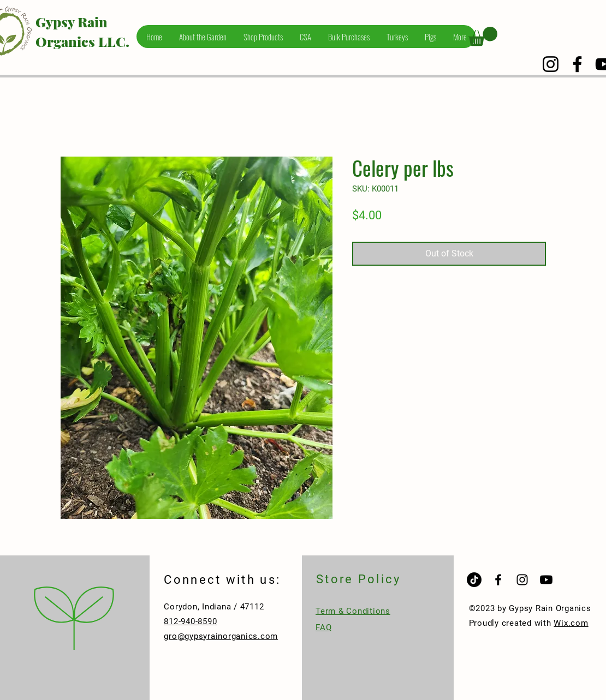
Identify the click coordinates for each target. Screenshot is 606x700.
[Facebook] (577, 64)
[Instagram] (551, 64)
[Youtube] (546, 580)
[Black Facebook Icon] (498, 580)
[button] (483, 36)
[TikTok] (474, 580)
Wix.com (571, 623)
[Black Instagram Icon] (522, 580)
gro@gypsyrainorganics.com (221, 636)
